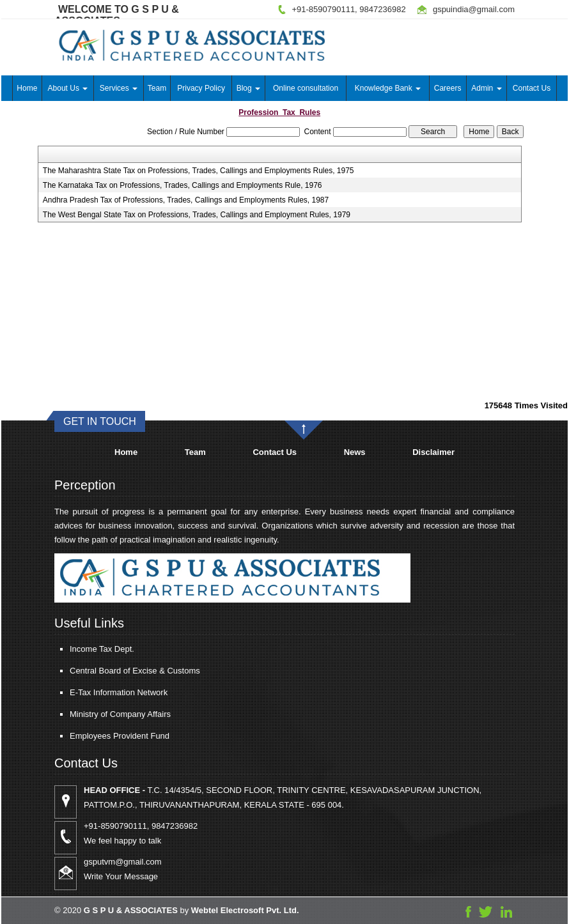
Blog (248, 88)
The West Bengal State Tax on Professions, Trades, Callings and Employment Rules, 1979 (197, 215)
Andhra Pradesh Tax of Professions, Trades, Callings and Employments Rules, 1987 (186, 200)
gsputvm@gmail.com (134, 862)
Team (157, 88)
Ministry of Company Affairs (109, 714)
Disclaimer (433, 452)
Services (119, 88)
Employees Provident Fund (108, 736)
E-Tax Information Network (107, 692)
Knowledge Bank (388, 88)
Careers (448, 88)
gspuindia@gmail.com (474, 9)
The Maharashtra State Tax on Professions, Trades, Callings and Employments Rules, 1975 (199, 171)
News (355, 452)
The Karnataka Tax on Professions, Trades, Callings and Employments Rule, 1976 (183, 185)
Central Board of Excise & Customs (123, 671)
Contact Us (532, 88)
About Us (68, 88)
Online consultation (306, 88)
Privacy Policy (201, 88)
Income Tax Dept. (90, 649)
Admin (486, 88)
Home (27, 88)
